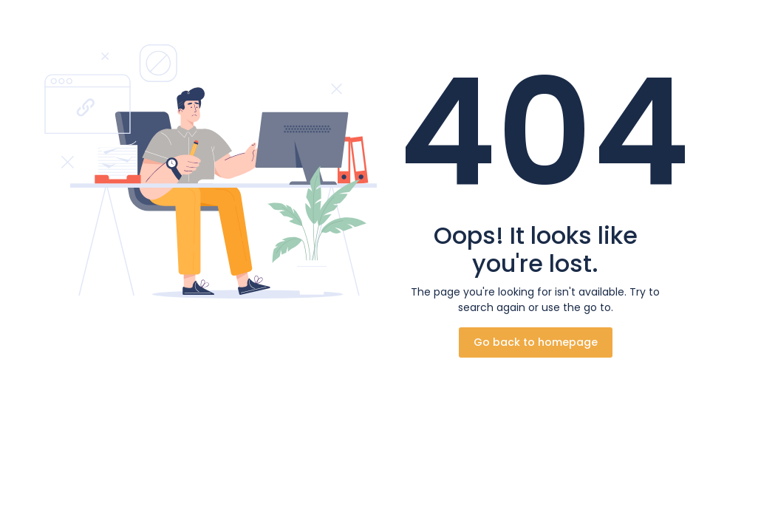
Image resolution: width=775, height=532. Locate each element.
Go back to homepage (536, 342)
